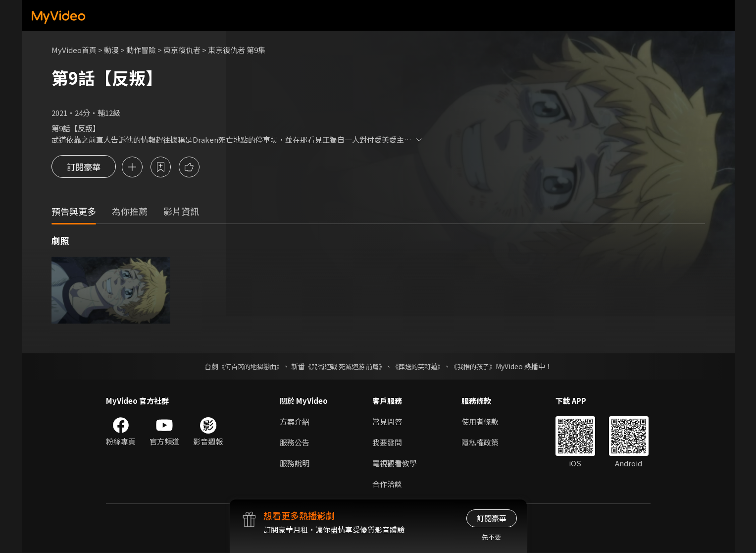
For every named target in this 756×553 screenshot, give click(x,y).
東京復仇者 (182, 50)
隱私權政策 (480, 443)
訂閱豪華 (84, 167)
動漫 (111, 50)
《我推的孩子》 (480, 367)
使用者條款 (480, 422)
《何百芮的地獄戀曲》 (244, 367)
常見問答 (387, 422)
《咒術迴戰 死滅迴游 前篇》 (344, 367)
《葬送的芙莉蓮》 (421, 367)
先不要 (491, 537)
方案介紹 (295, 422)
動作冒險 (141, 50)
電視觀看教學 (395, 464)
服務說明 (295, 464)
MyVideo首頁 (74, 50)
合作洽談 (387, 484)
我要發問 (387, 443)
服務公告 (295, 443)
